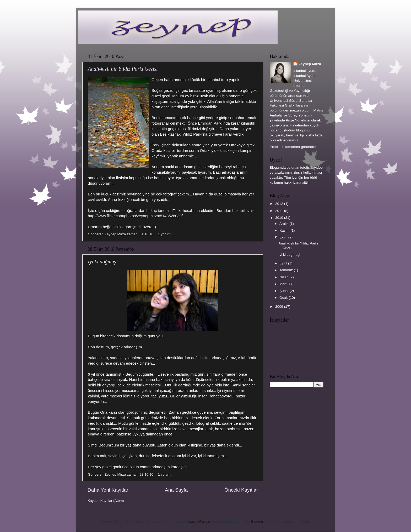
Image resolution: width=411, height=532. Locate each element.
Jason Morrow (199, 521)
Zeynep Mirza (310, 64)
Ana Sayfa (176, 490)
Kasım (285, 230)
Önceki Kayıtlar (241, 490)
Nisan (284, 277)
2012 (280, 204)
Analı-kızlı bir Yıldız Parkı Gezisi (123, 69)
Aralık (284, 224)
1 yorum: (165, 234)
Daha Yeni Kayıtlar (108, 490)
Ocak (284, 298)
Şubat (285, 291)
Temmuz (287, 270)
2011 (280, 211)
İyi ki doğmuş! (103, 262)
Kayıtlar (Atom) (112, 501)
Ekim (284, 237)
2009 (280, 307)
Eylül (284, 263)
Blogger (257, 521)
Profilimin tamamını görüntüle (293, 147)
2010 (280, 218)
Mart (283, 284)
